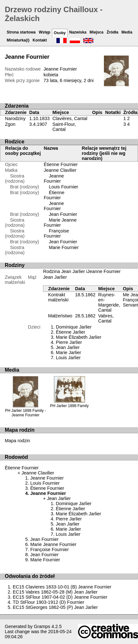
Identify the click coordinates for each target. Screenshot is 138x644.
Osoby (60, 33)
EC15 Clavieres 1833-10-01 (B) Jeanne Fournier (62, 587)
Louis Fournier (63, 187)
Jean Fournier (63, 214)
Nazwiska (78, 32)
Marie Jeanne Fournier (60, 223)
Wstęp (45, 32)
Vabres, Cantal (106, 318)
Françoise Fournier (56, 233)
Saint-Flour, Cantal (64, 127)
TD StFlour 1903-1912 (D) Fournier (48, 602)
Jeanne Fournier (54, 178)
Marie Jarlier (68, 352)
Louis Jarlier (68, 358)
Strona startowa (21, 32)
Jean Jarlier (55, 277)
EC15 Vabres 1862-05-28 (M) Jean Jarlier (55, 592)
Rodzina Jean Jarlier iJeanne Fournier (82, 271)
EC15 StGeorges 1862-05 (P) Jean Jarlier (55, 607)
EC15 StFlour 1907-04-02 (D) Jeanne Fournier (60, 597)
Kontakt (40, 40)
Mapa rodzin (17, 441)
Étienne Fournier (61, 164)
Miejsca (96, 32)
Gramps (42, 626)
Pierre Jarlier (69, 342)
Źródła (112, 32)
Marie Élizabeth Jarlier (78, 337)
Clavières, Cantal (70, 118)
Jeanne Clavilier (60, 170)
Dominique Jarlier (74, 327)
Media (127, 32)
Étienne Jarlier (70, 332)
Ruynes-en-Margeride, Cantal (109, 302)
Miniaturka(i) (18, 40)
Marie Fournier (64, 247)
